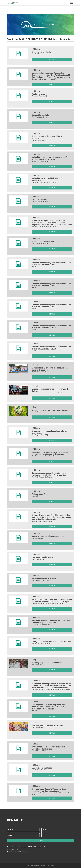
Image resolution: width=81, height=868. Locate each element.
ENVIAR (40, 841)
